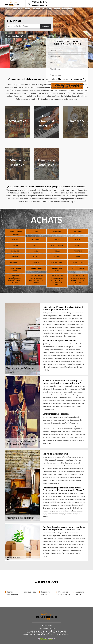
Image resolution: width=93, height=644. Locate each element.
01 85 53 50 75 (40, 2)
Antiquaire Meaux (80, 593)
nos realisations (15, 36)
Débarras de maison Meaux (64, 593)
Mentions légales (61, 634)
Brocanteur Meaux (46, 593)
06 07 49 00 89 (40, 5)
